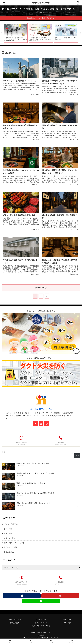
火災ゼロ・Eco (41, 620)
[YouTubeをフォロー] (41, 424)
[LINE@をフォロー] (46, 424)
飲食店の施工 (15, 623)
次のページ (41, 288)
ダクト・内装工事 (41, 623)
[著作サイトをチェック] (36, 424)
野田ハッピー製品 (15, 620)
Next (80, 33)
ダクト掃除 (67, 623)
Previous (2, 33)
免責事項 (41, 636)
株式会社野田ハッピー (41, 410)
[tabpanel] (16, 33)
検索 (4, 452)
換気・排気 (67, 620)
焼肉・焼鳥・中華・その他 (41, 626)
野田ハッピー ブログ (41, 3)
